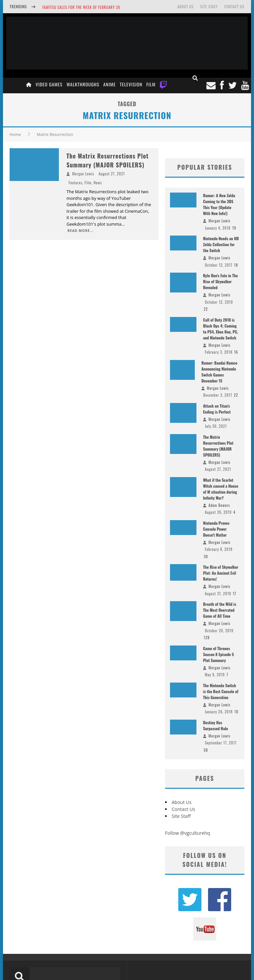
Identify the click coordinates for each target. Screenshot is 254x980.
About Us (185, 7)
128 (207, 638)
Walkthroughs (83, 84)
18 (236, 265)
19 (234, 228)
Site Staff (209, 7)
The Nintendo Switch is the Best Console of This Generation (221, 691)
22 (206, 309)
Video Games (49, 84)
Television (131, 84)
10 (236, 712)
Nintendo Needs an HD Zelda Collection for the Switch (221, 244)
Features (76, 183)
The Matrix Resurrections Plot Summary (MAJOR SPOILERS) (107, 160)
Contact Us (234, 7)
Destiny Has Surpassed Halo (215, 725)
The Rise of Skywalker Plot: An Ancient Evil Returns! (221, 573)
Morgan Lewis (83, 174)
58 (206, 750)
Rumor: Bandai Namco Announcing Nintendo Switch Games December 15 (219, 372)
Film (151, 84)
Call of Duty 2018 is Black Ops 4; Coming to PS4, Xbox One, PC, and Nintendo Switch (221, 329)
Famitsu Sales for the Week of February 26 (81, 7)
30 (206, 557)
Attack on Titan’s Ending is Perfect (217, 409)
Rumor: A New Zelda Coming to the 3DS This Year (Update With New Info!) (219, 204)
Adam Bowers (219, 505)
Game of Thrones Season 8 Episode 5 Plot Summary (218, 654)
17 (234, 594)
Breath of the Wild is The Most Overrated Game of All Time (220, 610)
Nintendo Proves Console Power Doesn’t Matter (216, 529)
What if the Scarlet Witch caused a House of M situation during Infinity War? (221, 489)
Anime (109, 84)
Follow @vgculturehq (188, 833)
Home (15, 134)
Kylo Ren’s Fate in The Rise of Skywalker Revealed (220, 281)
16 (236, 352)
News (98, 183)
